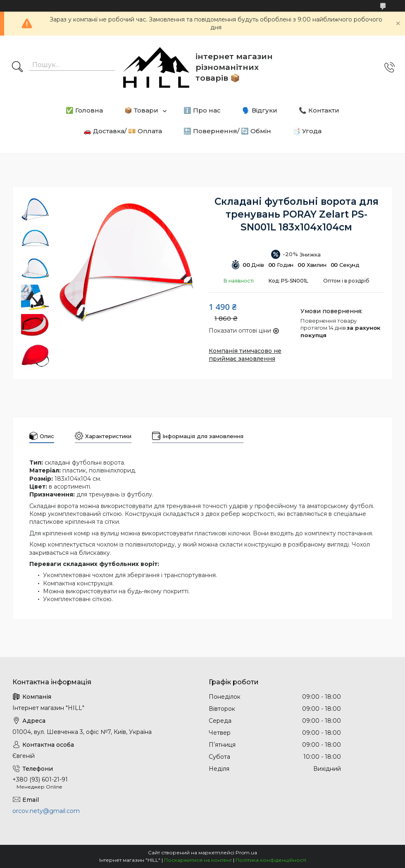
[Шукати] (17, 67)
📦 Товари (141, 110)
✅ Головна (84, 110)
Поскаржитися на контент (198, 860)
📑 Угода (307, 131)
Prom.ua (246, 852)
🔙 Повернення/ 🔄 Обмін (227, 131)
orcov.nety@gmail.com (46, 811)
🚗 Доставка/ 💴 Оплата (123, 131)
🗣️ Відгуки (260, 110)
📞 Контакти (319, 110)
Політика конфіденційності (271, 860)
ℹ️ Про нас (202, 110)
